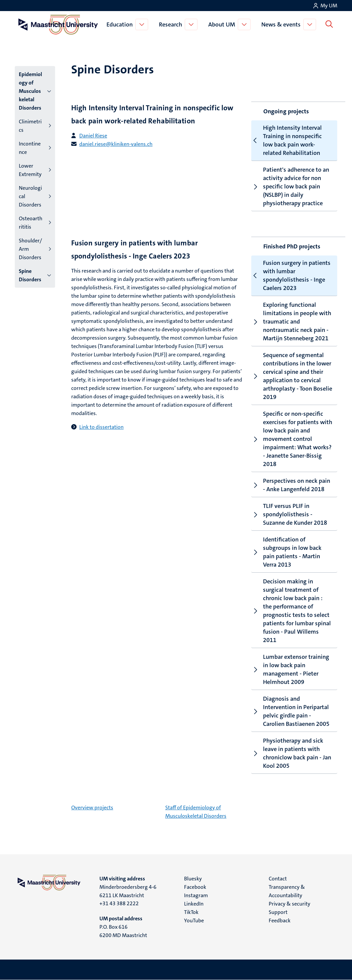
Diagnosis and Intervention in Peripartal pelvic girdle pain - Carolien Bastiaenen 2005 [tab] (290, 711)
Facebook (195, 887)
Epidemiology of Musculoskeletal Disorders (30, 91)
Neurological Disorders (30, 196)
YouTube (194, 920)
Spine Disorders (30, 275)
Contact (278, 879)
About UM (223, 24)
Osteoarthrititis (31, 223)
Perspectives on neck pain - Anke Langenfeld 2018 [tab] (291, 485)
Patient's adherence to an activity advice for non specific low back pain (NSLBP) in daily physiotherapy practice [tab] (290, 186)
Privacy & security (290, 904)
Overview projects (92, 808)
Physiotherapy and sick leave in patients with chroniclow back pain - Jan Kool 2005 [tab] (291, 753)
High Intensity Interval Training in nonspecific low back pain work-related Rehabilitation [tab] (287, 140)
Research (172, 24)
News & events (282, 24)
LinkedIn (194, 904)
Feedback (280, 920)
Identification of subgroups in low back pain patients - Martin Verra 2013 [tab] (286, 552)
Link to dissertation (101, 427)
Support (278, 912)
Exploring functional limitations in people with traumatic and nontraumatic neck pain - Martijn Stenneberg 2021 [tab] (291, 322)
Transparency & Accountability (287, 891)
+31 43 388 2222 (119, 903)
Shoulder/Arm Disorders (30, 249)
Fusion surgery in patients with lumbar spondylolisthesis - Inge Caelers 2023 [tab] (291, 275)
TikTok (191, 912)
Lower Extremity (30, 170)
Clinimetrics (30, 126)
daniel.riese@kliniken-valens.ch (116, 144)
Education (121, 24)
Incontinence (30, 148)
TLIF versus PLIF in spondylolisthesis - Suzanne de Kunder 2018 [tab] (289, 514)
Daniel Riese (93, 136)
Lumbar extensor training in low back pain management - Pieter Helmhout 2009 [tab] (290, 669)
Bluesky (193, 879)
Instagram (196, 895)
